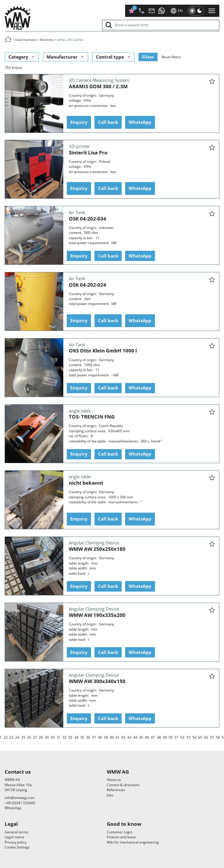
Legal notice (14, 837)
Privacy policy (16, 842)
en (176, 11)
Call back (108, 122)
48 (159, 737)
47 (153, 737)
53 (188, 737)
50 (171, 737)
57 (212, 737)
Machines (47, 40)
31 (59, 737)
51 (176, 737)
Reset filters (171, 57)
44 (135, 737)
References (116, 790)
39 (106, 737)
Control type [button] (113, 57)
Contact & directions (123, 785)
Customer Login (120, 832)
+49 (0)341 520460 (20, 803)
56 (206, 737)
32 (64, 737)
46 (147, 737)
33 (70, 737)
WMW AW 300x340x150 (97, 681)
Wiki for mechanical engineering (133, 842)
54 (194, 737)
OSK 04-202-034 (87, 218)
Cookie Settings (17, 847)
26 (29, 737)
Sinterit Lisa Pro (88, 152)
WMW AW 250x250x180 (97, 549)
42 (123, 737)
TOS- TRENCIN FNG (92, 417)
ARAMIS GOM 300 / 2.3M (98, 86)
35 (82, 737)
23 (11, 737)
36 (88, 737)
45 (141, 737)
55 (200, 737)
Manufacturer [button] (66, 57)
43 (129, 737)
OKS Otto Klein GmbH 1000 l (103, 351)
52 (182, 737)
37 (94, 737)
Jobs (110, 795)
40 (112, 737)
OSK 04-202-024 (87, 284)
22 (6, 737)
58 (218, 737)
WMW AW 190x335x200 (97, 615)
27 (35, 737)
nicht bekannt (86, 483)
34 (76, 737)
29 (47, 737)
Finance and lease (121, 837)
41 (118, 737)
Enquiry (79, 122)
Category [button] (22, 57)
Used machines (26, 40)
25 (23, 737)
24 (17, 737)
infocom (20, 798)
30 (53, 737)
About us (114, 780)
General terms (16, 832)
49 (165, 737)
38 (100, 737)
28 (41, 737)
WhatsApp (140, 122)
